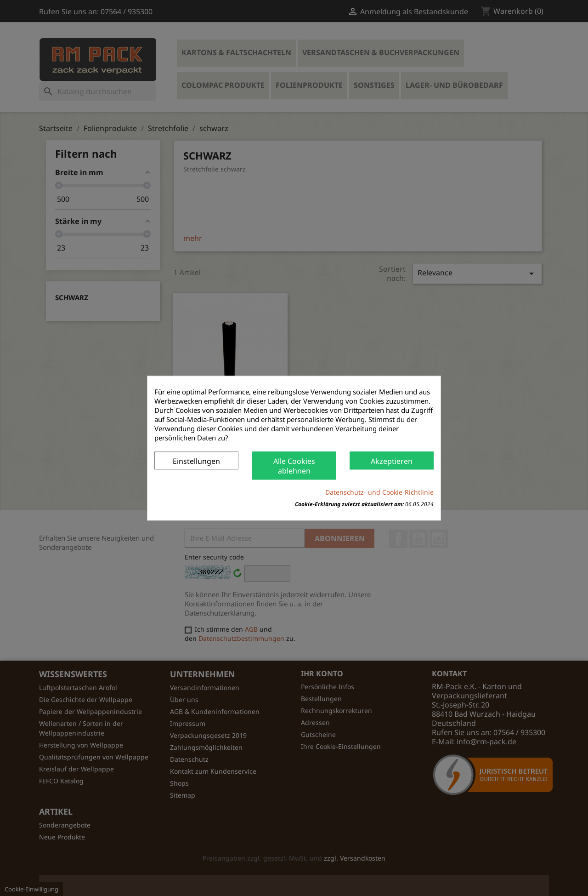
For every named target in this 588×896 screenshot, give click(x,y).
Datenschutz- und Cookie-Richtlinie (379, 492)
